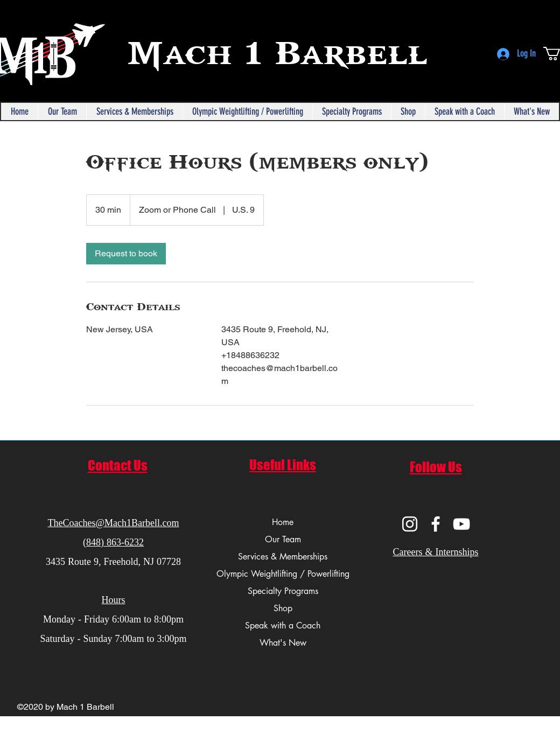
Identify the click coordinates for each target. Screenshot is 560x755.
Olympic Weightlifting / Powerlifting (283, 574)
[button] (62, 111)
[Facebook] (436, 524)
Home (283, 522)
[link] (126, 254)
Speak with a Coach (283, 625)
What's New (283, 643)
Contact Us (118, 465)
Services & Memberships (283, 557)
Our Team (283, 539)
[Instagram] (410, 524)
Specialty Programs (283, 591)
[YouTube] (461, 524)
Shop (283, 608)
